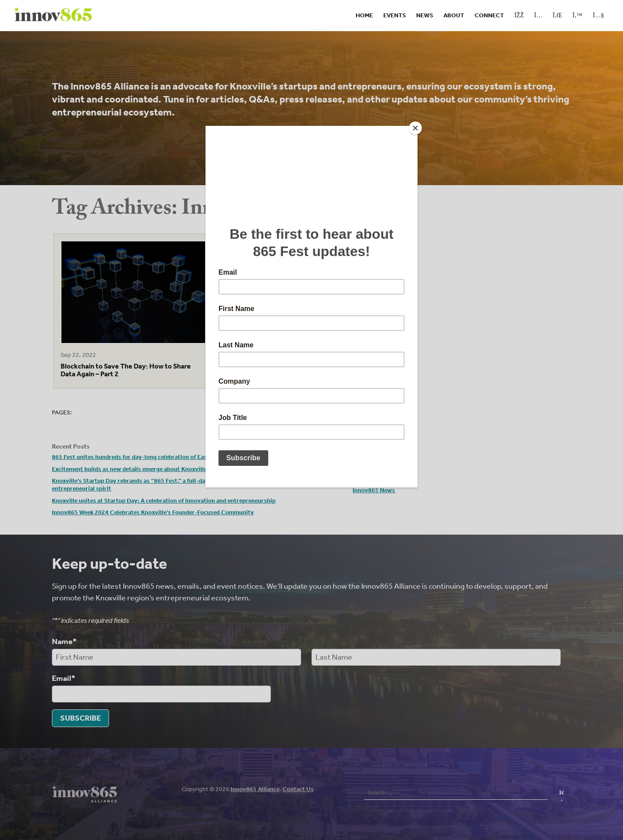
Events (395, 15)
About (454, 15)
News (425, 15)
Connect (489, 15)
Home (364, 15)
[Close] (415, 128)
